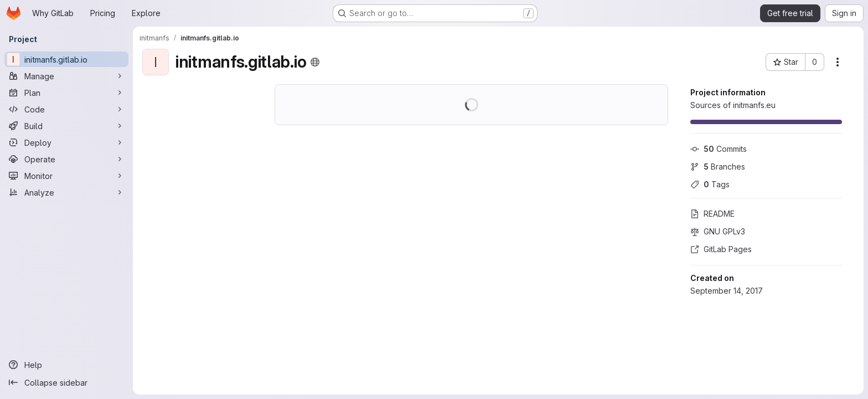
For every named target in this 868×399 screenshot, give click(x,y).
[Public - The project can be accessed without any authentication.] (315, 62)
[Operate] (66, 159)
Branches (718, 167)
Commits (719, 149)
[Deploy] (66, 142)
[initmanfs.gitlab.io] (66, 59)
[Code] (66, 109)
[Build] (66, 126)
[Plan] (66, 93)
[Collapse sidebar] (66, 382)
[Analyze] (66, 192)
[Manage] (66, 76)
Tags (710, 184)
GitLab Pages (721, 249)
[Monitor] (66, 176)
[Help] (66, 365)
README (712, 214)
